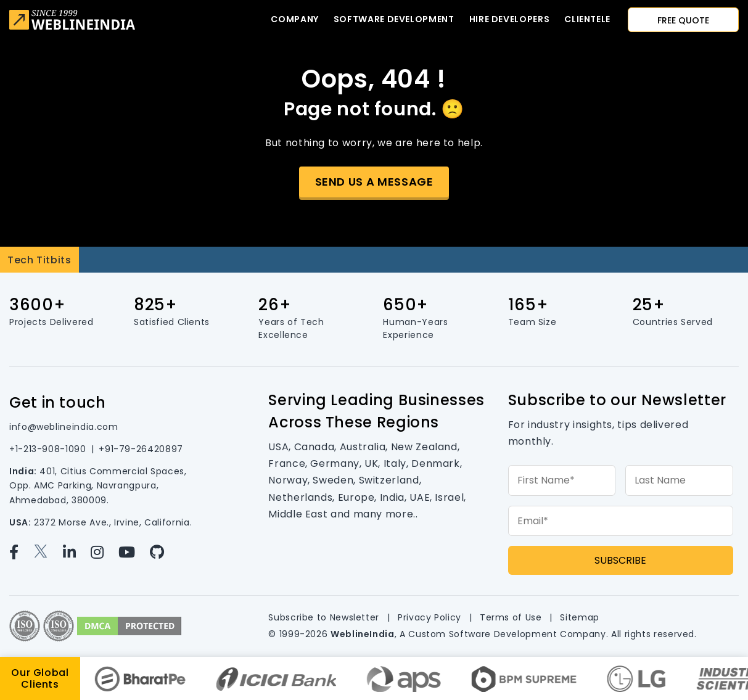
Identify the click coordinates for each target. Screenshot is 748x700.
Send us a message (374, 182)
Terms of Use (511, 617)
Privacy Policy (429, 617)
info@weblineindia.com (64, 427)
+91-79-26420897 (141, 449)
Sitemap (579, 617)
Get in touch (58, 402)
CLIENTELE (587, 19)
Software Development (394, 19)
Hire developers (510, 19)
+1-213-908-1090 (48, 449)
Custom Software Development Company (507, 634)
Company (294, 19)
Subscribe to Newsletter (324, 617)
